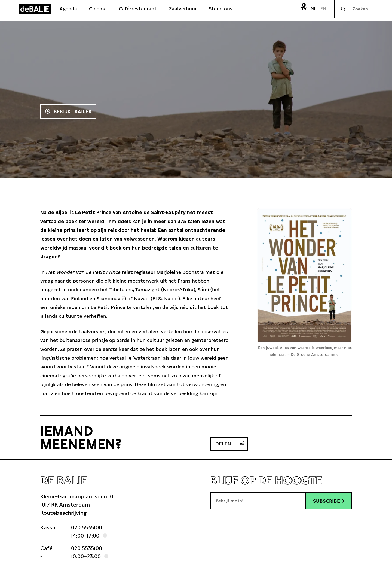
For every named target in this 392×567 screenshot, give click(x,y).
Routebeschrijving (63, 513)
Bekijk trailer (72, 111)
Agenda (68, 9)
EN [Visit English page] (323, 9)
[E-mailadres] (258, 501)
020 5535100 (87, 527)
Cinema (98, 9)
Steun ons (221, 9)
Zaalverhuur (183, 9)
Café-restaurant (138, 9)
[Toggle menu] (11, 9)
